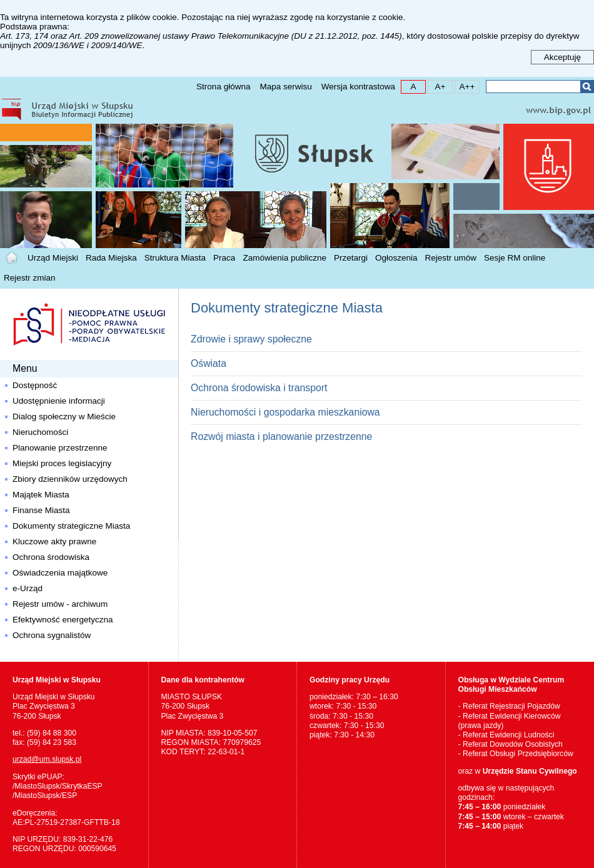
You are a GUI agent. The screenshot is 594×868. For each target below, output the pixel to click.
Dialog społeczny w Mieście (64, 417)
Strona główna (223, 87)
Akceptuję (562, 57)
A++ (465, 86)
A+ (437, 86)
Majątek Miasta (41, 495)
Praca (224, 258)
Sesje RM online (515, 258)
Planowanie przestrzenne (60, 448)
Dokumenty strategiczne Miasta (71, 526)
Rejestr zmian (30, 278)
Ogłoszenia (396, 258)
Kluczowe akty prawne (54, 541)
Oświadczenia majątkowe (60, 573)
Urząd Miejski (53, 258)
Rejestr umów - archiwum (60, 604)
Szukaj (587, 87)
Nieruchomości (40, 432)
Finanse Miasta (41, 510)
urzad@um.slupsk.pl (47, 759)
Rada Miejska (111, 258)
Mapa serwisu (285, 87)
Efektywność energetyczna (63, 620)
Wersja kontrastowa (358, 87)
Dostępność (35, 385)
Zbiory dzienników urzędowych (70, 479)
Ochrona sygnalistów (52, 635)
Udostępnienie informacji (59, 401)
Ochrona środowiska (51, 557)
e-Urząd (28, 588)
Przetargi (351, 258)
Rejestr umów (451, 258)
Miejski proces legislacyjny (62, 463)
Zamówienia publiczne (284, 258)
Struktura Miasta (175, 258)
